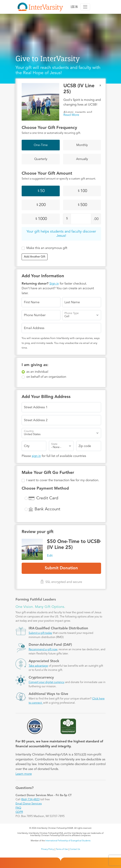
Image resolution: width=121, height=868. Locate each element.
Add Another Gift (35, 257)
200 (41, 205)
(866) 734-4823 (30, 800)
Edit (50, 556)
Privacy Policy (48, 849)
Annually (82, 159)
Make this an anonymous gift (47, 248)
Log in (74, 7)
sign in (36, 456)
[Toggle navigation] (85, 7)
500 (82, 205)
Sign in (54, 284)
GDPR (19, 812)
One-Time (41, 145)
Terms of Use (62, 849)
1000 (41, 219)
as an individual (37, 372)
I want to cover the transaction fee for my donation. (63, 480)
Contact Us (75, 849)
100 (82, 191)
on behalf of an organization (46, 377)
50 (41, 191)
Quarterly (41, 159)
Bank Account (47, 509)
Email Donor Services (29, 804)
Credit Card (47, 498)
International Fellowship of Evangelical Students (68, 841)
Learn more (24, 774)
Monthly (82, 145)
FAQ (18, 808)
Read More (71, 115)
